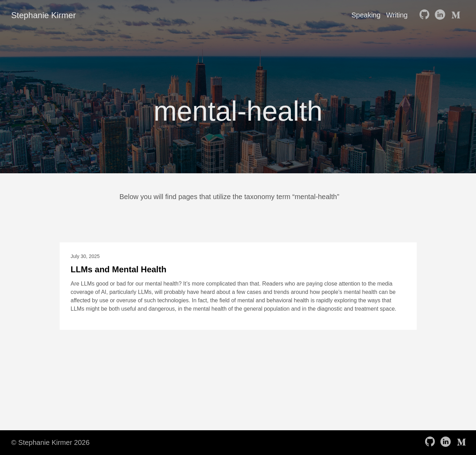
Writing (397, 15)
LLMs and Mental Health (119, 269)
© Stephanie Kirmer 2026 (50, 442)
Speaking (366, 15)
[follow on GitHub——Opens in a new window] (426, 15)
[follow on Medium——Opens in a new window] (456, 15)
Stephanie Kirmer (43, 15)
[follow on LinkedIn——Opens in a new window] (441, 15)
